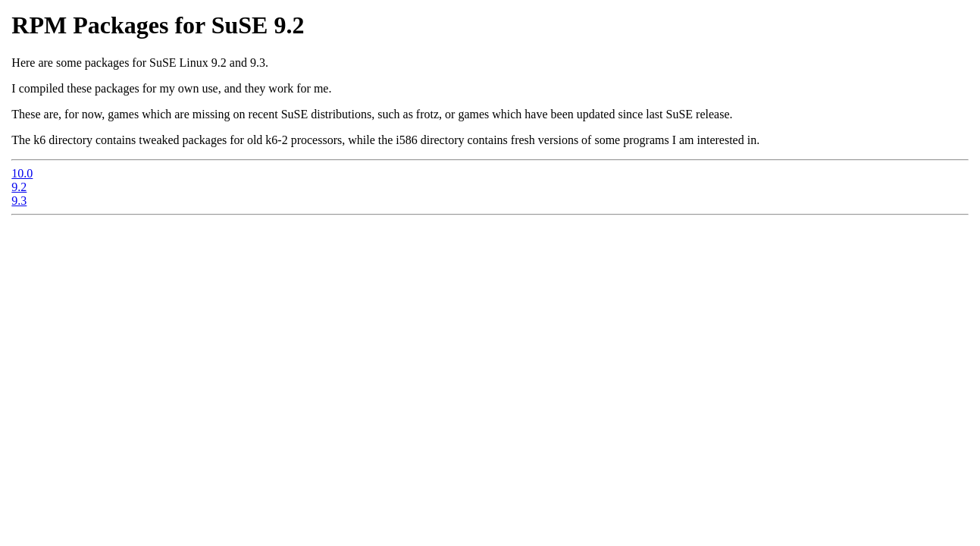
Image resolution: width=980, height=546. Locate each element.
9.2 (19, 187)
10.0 (22, 173)
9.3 (19, 201)
